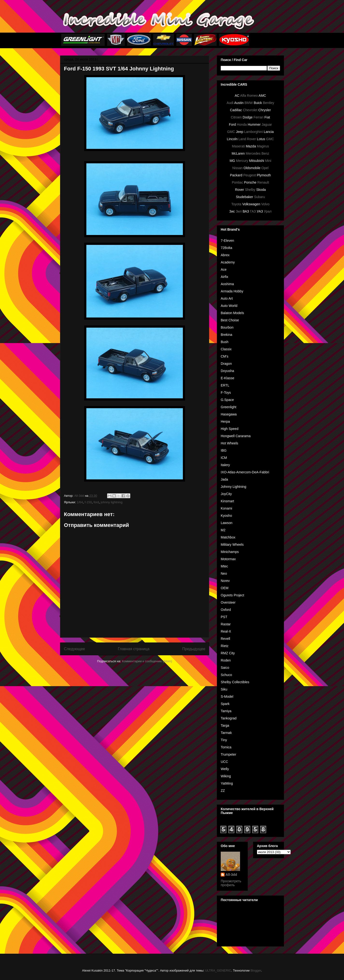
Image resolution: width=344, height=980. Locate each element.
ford (96, 502)
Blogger (256, 970)
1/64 (80, 502)
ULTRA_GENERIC (218, 970)
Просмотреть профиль (231, 883)
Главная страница (134, 649)
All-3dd (231, 875)
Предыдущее (194, 649)
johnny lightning (111, 502)
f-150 (88, 502)
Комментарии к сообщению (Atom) (147, 661)
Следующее (74, 649)
